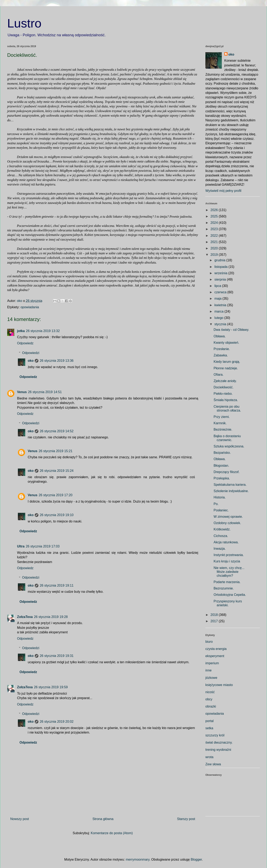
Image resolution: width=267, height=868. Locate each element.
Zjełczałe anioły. (225, 381)
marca (219, 311)
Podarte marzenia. (227, 582)
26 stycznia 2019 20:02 (57, 722)
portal (209, 721)
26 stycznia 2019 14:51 (45, 392)
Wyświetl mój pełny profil (223, 191)
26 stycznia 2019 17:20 (56, 495)
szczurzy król (215, 735)
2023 (215, 229)
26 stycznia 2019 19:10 (57, 515)
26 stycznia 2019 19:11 (57, 585)
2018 (215, 615)
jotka (21, 331)
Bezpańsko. (222, 453)
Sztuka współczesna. (229, 446)
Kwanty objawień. (226, 343)
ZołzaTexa (25, 617)
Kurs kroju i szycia (227, 561)
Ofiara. (219, 375)
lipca (218, 286)
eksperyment (215, 656)
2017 (215, 621)
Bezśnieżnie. (223, 429)
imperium (212, 663)
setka (209, 728)
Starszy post (186, 819)
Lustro (24, 23)
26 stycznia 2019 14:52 (57, 431)
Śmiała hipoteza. (226, 400)
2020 (215, 248)
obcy (209, 699)
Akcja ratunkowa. (226, 542)
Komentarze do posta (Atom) (112, 833)
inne (208, 670)
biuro (209, 642)
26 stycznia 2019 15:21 (56, 451)
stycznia (221, 324)
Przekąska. (222, 478)
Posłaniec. (221, 510)
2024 (215, 223)
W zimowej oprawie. (228, 517)
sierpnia (221, 279)
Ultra (21, 546)
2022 (215, 236)
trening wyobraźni (218, 750)
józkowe (211, 678)
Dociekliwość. (224, 387)
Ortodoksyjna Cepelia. (230, 595)
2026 (215, 210)
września (221, 273)
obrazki (211, 706)
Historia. (220, 497)
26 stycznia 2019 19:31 (57, 656)
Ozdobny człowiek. (227, 523)
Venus (22, 392)
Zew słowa (213, 764)
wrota (209, 757)
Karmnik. (220, 423)
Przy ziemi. (222, 417)
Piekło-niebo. (223, 394)
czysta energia (216, 649)
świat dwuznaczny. (219, 742)
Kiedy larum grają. (227, 362)
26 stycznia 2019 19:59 (51, 687)
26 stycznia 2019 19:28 (51, 617)
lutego (219, 318)
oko (31, 361)
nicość (210, 692)
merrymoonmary (138, 859)
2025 (215, 216)
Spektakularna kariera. (230, 485)
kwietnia (221, 305)
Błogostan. (221, 466)
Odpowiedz (25, 343)
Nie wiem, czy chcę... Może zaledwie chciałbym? (229, 572)
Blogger (196, 859)
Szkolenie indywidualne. (231, 491)
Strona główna (103, 819)
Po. (216, 504)
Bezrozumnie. (224, 588)
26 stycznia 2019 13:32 (43, 331)
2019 (215, 255)
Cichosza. (221, 536)
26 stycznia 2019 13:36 (57, 361)
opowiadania (30, 307)
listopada (222, 267)
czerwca (221, 292)
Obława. (220, 336)
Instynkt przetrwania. (229, 555)
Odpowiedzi (31, 353)
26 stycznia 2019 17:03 (43, 546)
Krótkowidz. (222, 529)
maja (218, 299)
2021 (215, 242)
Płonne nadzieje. (226, 368)
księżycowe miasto (219, 685)
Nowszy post (20, 819)
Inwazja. (220, 549)
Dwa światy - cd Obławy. (231, 330)
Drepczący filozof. (227, 472)
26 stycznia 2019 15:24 (57, 471)
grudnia (220, 260)
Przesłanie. (222, 349)
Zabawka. (221, 355)
